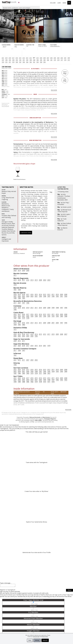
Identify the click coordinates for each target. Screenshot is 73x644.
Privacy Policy (45, 637)
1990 (27, 60)
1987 (15, 318)
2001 (65, 58)
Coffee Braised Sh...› (55, 46)
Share (69, 591)
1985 (41, 60)
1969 (17, 62)
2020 (15, 270)
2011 (34, 58)
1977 (62, 60)
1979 (55, 60)
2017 (13, 58)
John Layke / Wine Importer (64, 215)
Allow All (45, 640)
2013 (27, 58)
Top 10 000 (53, 3)
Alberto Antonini (62, 229)
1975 (69, 60)
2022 (15, 314)
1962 (31, 62)
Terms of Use (36, 637)
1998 (45, 296)
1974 (3, 62)
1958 (41, 62)
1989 (31, 60)
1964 (27, 62)
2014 (24, 58)
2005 (55, 58)
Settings (37, 640)
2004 (58, 58)
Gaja (28, 37)
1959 (37, 62)
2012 (31, 58)
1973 (45, 382)
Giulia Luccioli (67, 207)
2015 (20, 58)
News (35, 94)
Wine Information (35, 140)
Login (59, 3)
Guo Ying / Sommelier (63, 203)
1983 (44, 60)
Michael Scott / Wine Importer (64, 211)
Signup (64, 3)
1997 (3, 60)
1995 (10, 60)
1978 (58, 60)
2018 (10, 58)
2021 (3, 58)
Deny (30, 640)
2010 (37, 58)
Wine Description (35, 118)
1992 (20, 60)
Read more (54, 90)
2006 (51, 58)
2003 (62, 58)
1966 (24, 62)
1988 (34, 60)
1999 (69, 58)
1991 (24, 60)
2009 (41, 58)
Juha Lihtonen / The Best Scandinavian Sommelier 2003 (64, 197)
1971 (10, 62)
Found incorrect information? (5, 105)
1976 (65, 60)
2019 (6, 58)
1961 (34, 62)
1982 (48, 60)
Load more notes (26, 233)
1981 (51, 60)
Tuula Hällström (62, 220)
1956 (44, 62)
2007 (48, 58)
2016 (17, 58)
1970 (13, 62)
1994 (13, 60)
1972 (6, 62)
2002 (36, 360)
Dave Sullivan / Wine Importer (64, 224)
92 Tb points (35, 69)
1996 (6, 60)
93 (44, 392)
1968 (45, 373)
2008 (44, 58)
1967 (20, 62)
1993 (17, 60)
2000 (28, 270)
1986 (37, 60)
